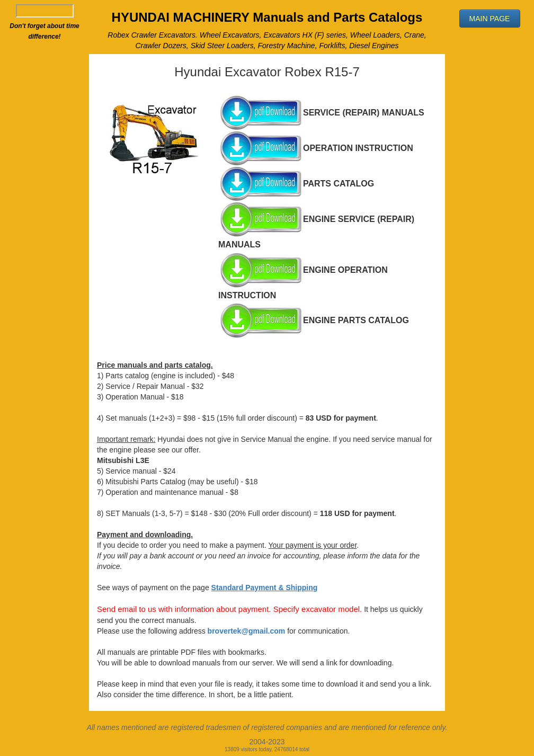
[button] (490, 19)
